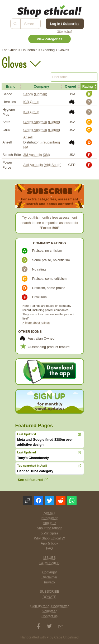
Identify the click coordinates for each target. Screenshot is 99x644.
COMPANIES (50, 563)
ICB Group (31, 102)
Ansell (28, 137)
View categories (49, 39)
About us (49, 523)
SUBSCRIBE (50, 591)
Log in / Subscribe (65, 24)
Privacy (50, 582)
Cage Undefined (66, 637)
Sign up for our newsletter (50, 606)
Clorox (54, 122)
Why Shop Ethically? (49, 538)
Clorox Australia (35, 122)
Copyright (49, 572)
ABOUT (49, 513)
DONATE (49, 597)
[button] (12, 87)
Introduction (49, 518)
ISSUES (49, 558)
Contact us (49, 616)
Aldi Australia (33, 165)
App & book (49, 543)
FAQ (50, 548)
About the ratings (49, 528)
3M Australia (32, 155)
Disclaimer (50, 577)
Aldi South (53, 165)
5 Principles (49, 533)
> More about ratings (36, 323)
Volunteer (49, 611)
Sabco (28, 94)
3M (46, 155)
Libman (40, 94)
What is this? (65, 31)
